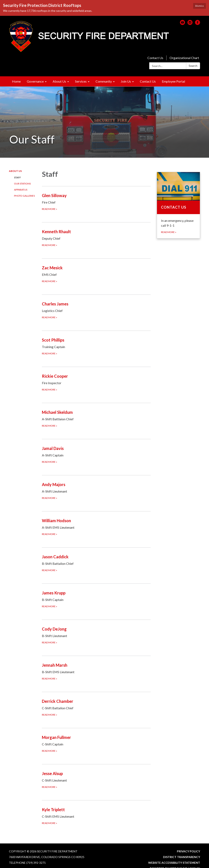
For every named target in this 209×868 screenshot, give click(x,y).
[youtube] (182, 24)
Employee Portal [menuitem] (173, 81)
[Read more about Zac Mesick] (96, 274)
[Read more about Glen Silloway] (96, 202)
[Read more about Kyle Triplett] (96, 816)
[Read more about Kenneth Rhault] (96, 238)
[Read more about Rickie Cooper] (96, 382)
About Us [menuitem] (59, 81)
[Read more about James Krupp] (96, 599)
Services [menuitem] (81, 81)
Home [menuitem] (16, 81)
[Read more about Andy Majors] (96, 491)
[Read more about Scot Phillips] (96, 346)
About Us (15, 171)
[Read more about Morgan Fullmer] (96, 743)
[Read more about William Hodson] (96, 527)
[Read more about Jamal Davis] (96, 454)
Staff (17, 177)
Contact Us (155, 58)
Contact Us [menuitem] (148, 81)
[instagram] (190, 24)
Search (193, 66)
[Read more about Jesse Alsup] (96, 780)
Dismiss (200, 6)
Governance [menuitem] (35, 81)
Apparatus (21, 190)
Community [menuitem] (104, 81)
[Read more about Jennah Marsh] (96, 671)
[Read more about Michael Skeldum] (96, 418)
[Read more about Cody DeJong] (96, 635)
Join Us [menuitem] (126, 81)
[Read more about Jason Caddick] (96, 563)
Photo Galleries (24, 196)
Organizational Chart (184, 58)
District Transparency (182, 857)
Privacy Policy (188, 851)
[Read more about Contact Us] (178, 205)
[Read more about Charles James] (96, 310)
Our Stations (22, 184)
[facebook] (198, 24)
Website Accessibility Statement (174, 863)
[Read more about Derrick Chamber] (96, 707)
